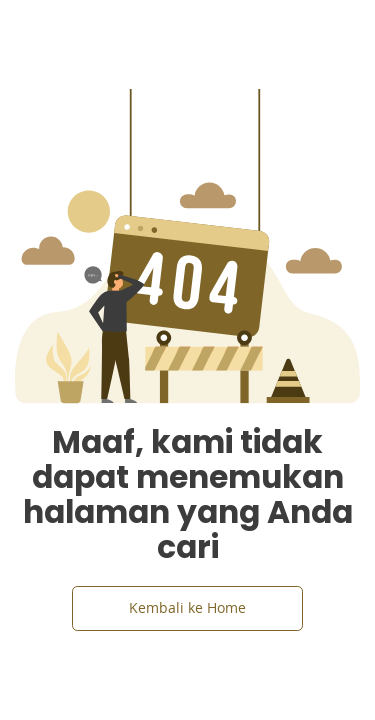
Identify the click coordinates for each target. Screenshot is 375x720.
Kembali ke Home (187, 607)
